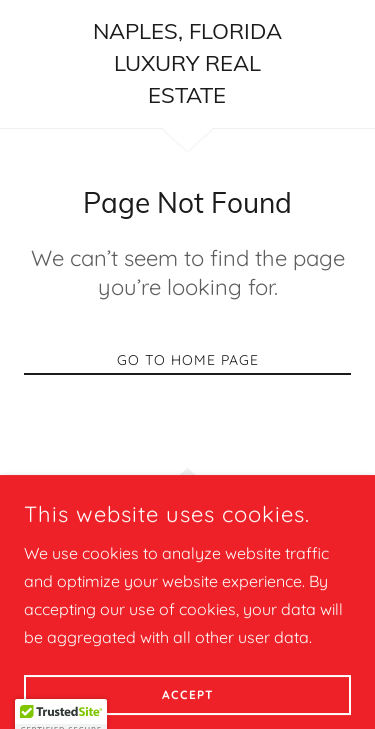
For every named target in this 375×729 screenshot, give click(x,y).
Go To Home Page (188, 360)
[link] (187, 64)
